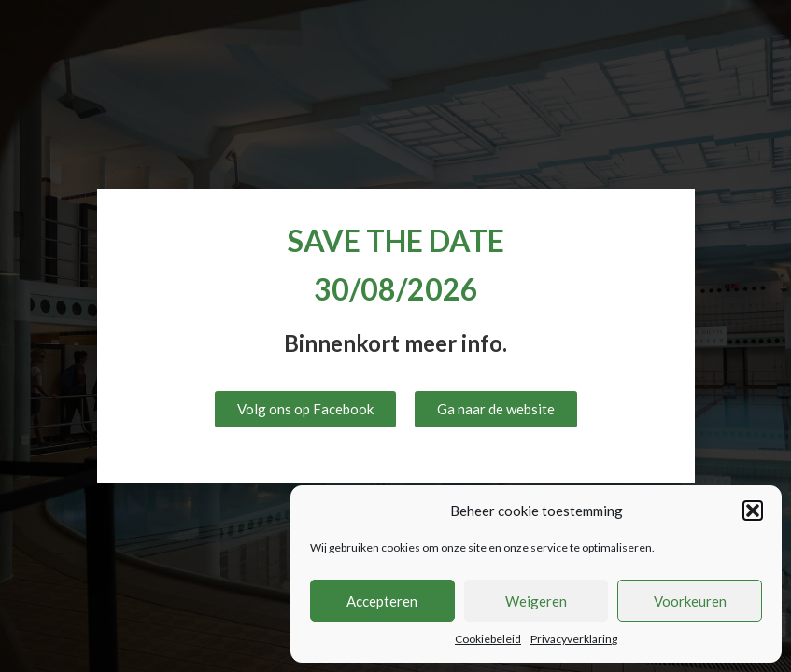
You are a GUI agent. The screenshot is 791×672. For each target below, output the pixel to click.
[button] (753, 511)
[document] (395, 336)
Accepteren (382, 601)
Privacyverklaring (574, 639)
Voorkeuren (690, 601)
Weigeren (536, 601)
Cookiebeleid (488, 639)
